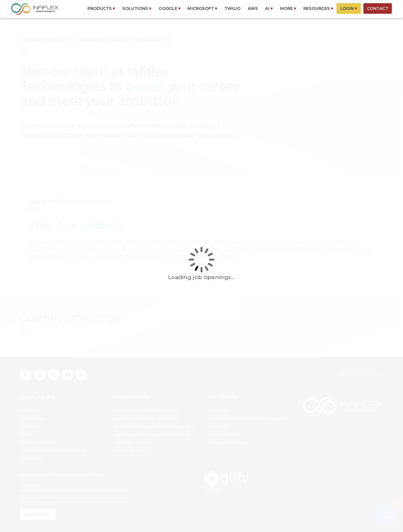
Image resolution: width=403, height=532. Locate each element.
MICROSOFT (202, 8)
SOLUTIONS (137, 8)
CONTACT (378, 8)
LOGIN (349, 8)
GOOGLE (170, 8)
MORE (288, 8)
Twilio (232, 8)
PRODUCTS (101, 8)
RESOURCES (318, 8)
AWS (253, 8)
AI (269, 8)
